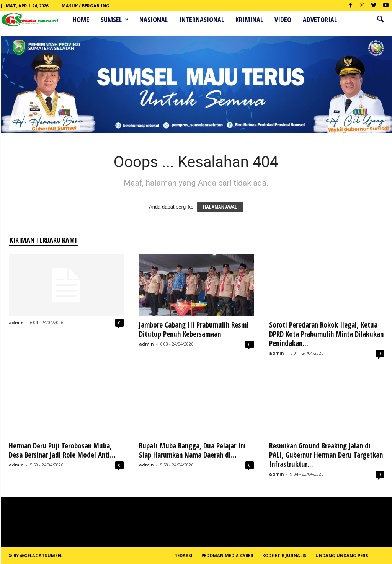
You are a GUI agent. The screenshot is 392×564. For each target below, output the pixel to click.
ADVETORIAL (320, 20)
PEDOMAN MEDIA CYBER (227, 555)
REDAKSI (183, 555)
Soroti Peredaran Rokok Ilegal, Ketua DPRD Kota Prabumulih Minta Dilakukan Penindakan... (326, 334)
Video (283, 20)
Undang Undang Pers (342, 555)
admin (16, 322)
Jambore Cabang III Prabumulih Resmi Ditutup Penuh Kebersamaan (194, 329)
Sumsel (115, 20)
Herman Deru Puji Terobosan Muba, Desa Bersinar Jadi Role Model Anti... (62, 450)
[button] (380, 20)
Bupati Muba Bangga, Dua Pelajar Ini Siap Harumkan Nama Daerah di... (192, 450)
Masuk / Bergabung (86, 6)
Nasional (154, 20)
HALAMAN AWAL (220, 207)
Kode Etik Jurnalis (284, 555)
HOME (81, 20)
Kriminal (249, 20)
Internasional (202, 20)
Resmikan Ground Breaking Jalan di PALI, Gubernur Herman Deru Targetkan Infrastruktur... (326, 455)
